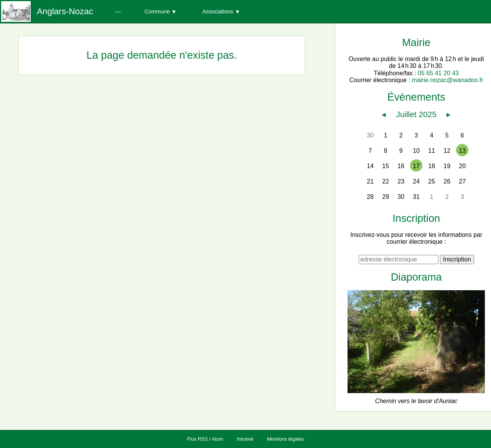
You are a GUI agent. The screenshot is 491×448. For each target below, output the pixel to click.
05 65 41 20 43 (438, 73)
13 (462, 151)
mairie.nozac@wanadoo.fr (448, 80)
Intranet (245, 439)
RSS (203, 439)
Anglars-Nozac (65, 11)
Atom (217, 439)
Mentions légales (285, 439)
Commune (157, 12)
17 (416, 166)
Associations (218, 12)
